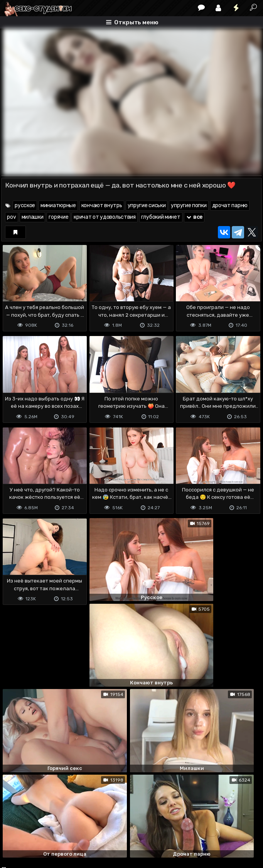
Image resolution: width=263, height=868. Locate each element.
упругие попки (189, 205)
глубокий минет (161, 217)
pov (11, 217)
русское (25, 205)
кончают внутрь (102, 205)
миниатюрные (58, 205)
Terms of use (41, 832)
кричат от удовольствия (105, 217)
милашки (33, 217)
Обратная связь (82, 832)
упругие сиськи (147, 205)
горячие (58, 217)
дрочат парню (230, 205)
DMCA (13, 832)
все (194, 217)
